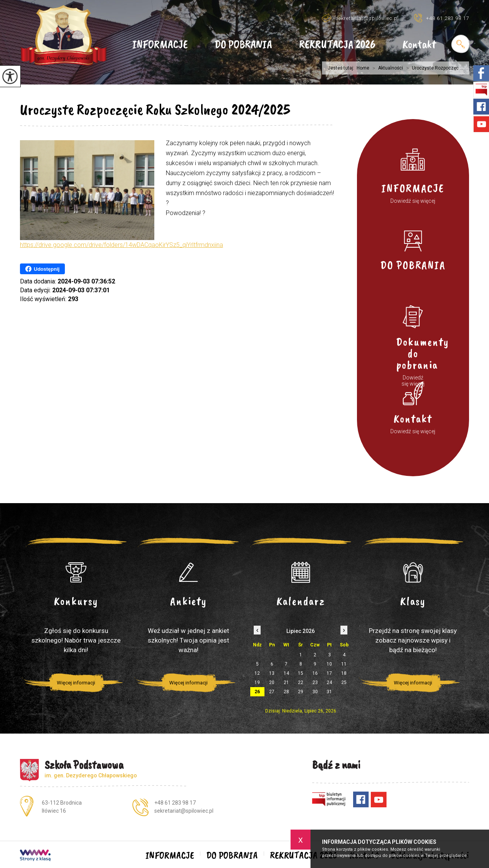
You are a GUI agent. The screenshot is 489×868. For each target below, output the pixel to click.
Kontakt (419, 45)
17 (329, 673)
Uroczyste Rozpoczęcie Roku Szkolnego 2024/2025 (155, 109)
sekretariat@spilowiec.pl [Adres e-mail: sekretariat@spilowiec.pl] (184, 811)
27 (272, 692)
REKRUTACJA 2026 (337, 45)
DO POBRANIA (243, 45)
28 (286, 692)
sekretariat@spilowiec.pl (360, 18)
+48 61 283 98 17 (442, 18)
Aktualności (386, 68)
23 (315, 682)
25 (344, 682)
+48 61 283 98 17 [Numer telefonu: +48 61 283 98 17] (175, 803)
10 (329, 664)
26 (257, 692)
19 (257, 682)
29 (301, 692)
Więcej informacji (76, 683)
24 (329, 682)
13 (272, 673)
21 (286, 682)
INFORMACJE (160, 45)
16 (315, 673)
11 (344, 664)
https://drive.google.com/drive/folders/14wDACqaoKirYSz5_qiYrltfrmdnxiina (121, 245)
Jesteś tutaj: (342, 68)
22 (301, 682)
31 (329, 692)
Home (363, 68)
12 (257, 673)
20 (272, 682)
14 (286, 673)
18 (344, 673)
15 (301, 673)
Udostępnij (42, 269)
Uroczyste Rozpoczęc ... (433, 68)
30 (315, 692)
